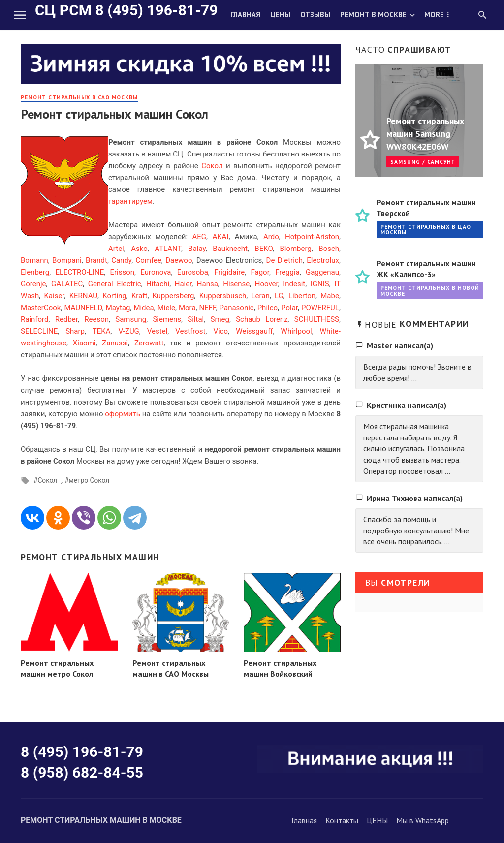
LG (279, 296)
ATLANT (168, 249)
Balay (197, 249)
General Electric (115, 284)
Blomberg (295, 249)
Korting (114, 296)
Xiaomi (84, 343)
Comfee (148, 260)
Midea (143, 308)
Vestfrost (190, 331)
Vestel (157, 331)
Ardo (271, 237)
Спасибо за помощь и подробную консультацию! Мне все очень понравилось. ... (416, 531)
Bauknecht (230, 249)
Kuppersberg (173, 296)
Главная (245, 15)
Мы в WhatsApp (423, 820)
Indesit (294, 284)
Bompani (67, 260)
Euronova (156, 272)
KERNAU (83, 296)
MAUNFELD (83, 308)
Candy (121, 260)
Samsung (131, 319)
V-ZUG (128, 331)
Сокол (212, 166)
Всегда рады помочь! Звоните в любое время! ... (417, 372)
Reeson (96, 319)
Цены (280, 15)
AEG (200, 237)
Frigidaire (229, 272)
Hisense (236, 284)
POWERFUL (320, 308)
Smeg (220, 319)
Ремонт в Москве (373, 15)
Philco (268, 308)
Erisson (122, 272)
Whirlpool (297, 331)
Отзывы (315, 15)
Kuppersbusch (223, 296)
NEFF (208, 308)
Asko (139, 249)
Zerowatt (149, 343)
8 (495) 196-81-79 (82, 752)
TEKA (102, 331)
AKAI (220, 237)
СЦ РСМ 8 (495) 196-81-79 (126, 10)
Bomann (34, 260)
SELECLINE (39, 331)
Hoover (267, 284)
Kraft (139, 296)
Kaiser (54, 296)
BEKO (264, 249)
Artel (116, 249)
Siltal (196, 319)
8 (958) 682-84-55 (82, 772)
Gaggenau (322, 272)
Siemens (167, 319)
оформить (123, 414)
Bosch (329, 249)
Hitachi (158, 284)
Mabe (330, 296)
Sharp (75, 331)
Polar (289, 308)
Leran (261, 296)
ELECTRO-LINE (79, 272)
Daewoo (179, 260)
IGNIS (320, 284)
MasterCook (41, 308)
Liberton (302, 296)
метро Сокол (89, 480)
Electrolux (323, 260)
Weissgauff (254, 331)
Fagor (260, 272)
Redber (66, 319)
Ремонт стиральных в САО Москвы (79, 97)
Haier (183, 284)
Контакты (342, 820)
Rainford (35, 319)
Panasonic (237, 308)
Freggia (287, 272)
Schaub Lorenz (262, 319)
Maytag (118, 308)
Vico (221, 331)
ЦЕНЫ (377, 820)
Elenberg (35, 272)
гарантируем (130, 201)
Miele (166, 308)
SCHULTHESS (317, 319)
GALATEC (67, 284)
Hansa (207, 284)
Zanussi (115, 343)
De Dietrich (284, 260)
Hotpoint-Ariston (312, 237)
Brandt (96, 260)
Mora (187, 308)
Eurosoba (193, 272)
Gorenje (33, 284)
